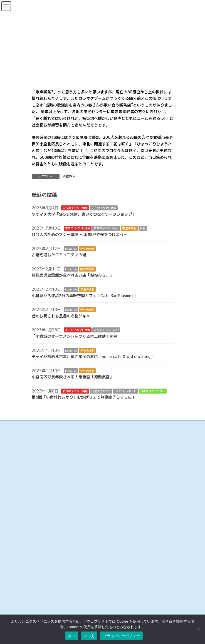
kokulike (71, 249)
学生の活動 (129, 228)
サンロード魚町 (43, 545)
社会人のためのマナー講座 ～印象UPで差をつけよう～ (80, 234)
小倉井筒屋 (40, 562)
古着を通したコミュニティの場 (59, 255)
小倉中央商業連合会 (47, 522)
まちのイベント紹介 (104, 208)
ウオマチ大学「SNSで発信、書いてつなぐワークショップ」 (84, 214)
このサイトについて (47, 613)
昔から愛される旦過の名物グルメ (61, 316)
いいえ (89, 636)
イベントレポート (125, 391)
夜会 (143, 228)
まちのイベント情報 (75, 208)
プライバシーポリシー (121, 636)
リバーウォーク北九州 (48, 567)
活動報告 (69, 176)
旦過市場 (38, 534)
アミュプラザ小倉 (45, 579)
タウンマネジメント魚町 (50, 550)
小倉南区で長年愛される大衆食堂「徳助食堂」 (73, 377)
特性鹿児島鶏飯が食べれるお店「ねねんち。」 (73, 275)
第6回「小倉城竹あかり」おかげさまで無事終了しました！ (84, 397)
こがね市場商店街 (45, 556)
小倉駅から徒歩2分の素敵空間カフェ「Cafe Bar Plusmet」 (85, 296)
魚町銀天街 (40, 528)
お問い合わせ (42, 607)
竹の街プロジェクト (153, 391)
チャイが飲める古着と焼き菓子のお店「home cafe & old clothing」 (93, 356)
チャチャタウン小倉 (47, 573)
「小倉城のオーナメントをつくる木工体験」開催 (75, 336)
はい (72, 636)
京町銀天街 (40, 539)
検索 (95, 592)
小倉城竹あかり (101, 391)
